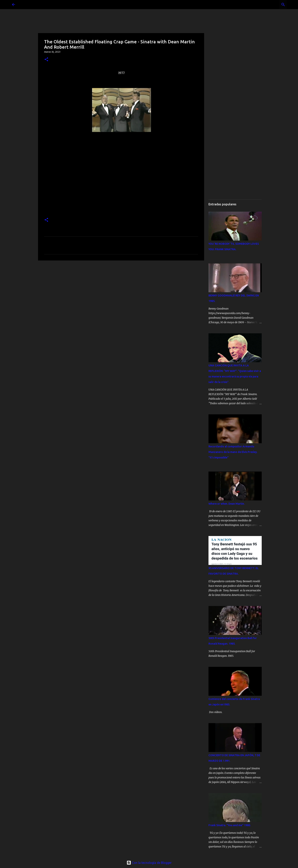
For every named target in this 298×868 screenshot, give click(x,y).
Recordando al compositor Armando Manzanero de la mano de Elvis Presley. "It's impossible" (233, 452)
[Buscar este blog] (267, 5)
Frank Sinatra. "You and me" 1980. (230, 825)
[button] (46, 60)
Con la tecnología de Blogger (149, 863)
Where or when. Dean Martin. (227, 504)
